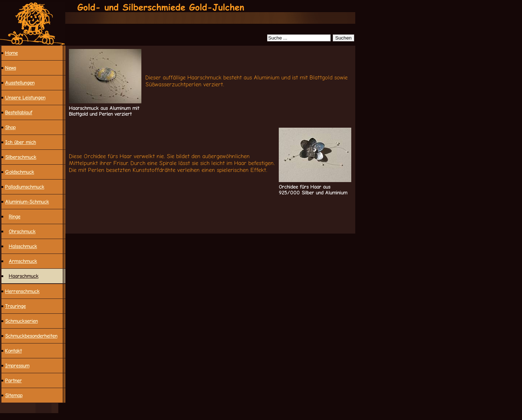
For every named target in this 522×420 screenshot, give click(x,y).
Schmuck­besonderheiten (31, 336)
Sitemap (14, 395)
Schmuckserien (21, 321)
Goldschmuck (20, 172)
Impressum (17, 366)
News (11, 68)
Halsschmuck (23, 246)
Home (11, 53)
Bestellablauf (19, 112)
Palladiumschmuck (25, 187)
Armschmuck (23, 261)
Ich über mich (20, 142)
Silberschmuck (21, 157)
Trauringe (15, 306)
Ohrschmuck (22, 231)
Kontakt (13, 351)
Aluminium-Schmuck (27, 202)
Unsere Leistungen (25, 98)
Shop (10, 127)
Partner (13, 380)
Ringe (14, 217)
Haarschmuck (24, 276)
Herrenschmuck (22, 291)
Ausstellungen (20, 83)
